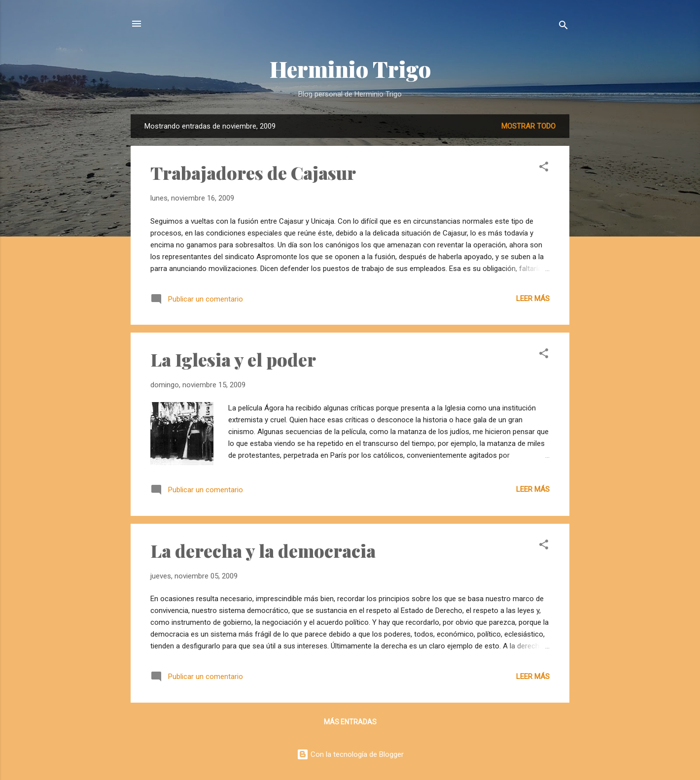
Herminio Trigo (350, 69)
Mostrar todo (528, 126)
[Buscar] (563, 27)
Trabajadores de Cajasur (253, 172)
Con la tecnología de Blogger (350, 754)
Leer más (533, 299)
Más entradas (350, 722)
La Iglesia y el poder (233, 359)
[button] (544, 168)
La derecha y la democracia (263, 550)
